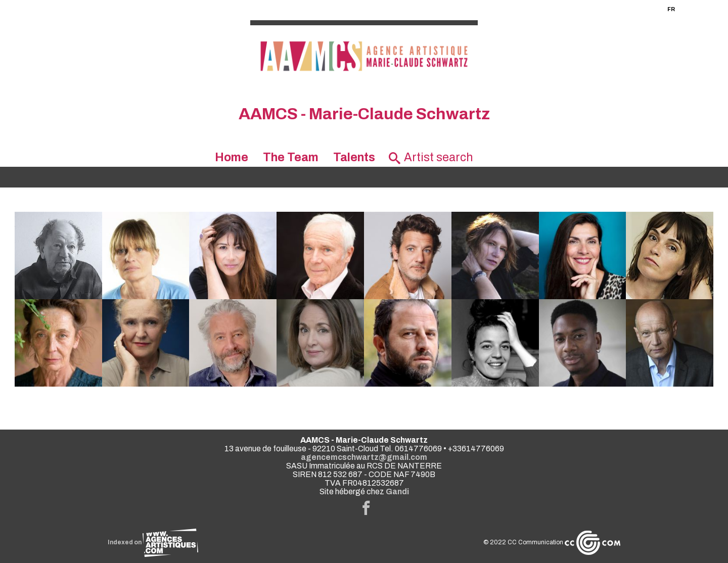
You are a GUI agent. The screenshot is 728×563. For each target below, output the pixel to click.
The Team (291, 157)
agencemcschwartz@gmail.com (364, 457)
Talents (354, 157)
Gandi (397, 491)
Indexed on (153, 542)
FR (671, 9)
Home (232, 157)
